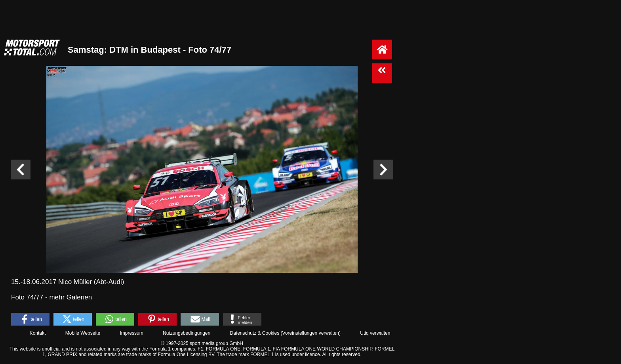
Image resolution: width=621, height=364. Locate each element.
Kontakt (38, 333)
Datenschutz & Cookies (254, 333)
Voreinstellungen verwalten (311, 333)
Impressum (131, 333)
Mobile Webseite (83, 333)
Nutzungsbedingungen (187, 333)
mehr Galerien (70, 297)
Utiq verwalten (375, 333)
